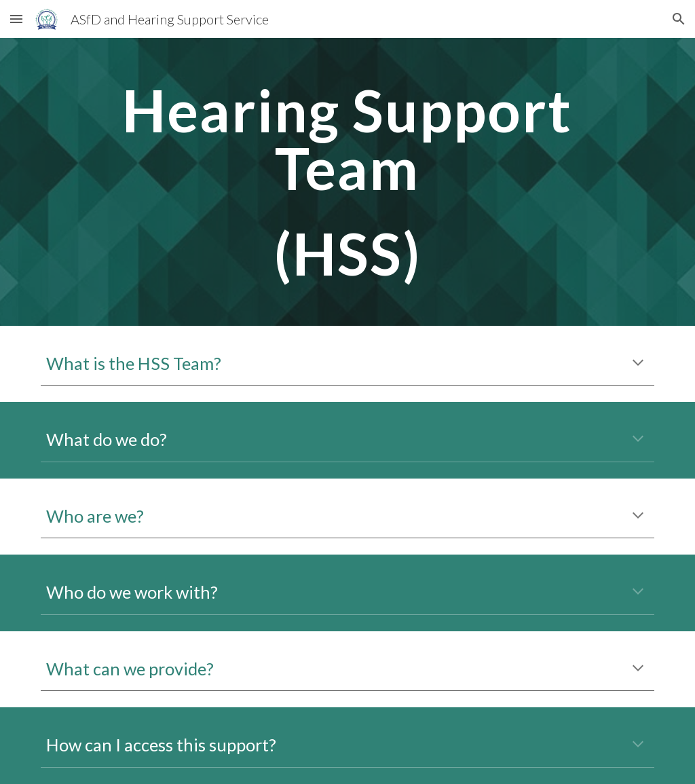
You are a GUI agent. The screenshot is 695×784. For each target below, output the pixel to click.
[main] (347, 182)
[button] (16, 19)
